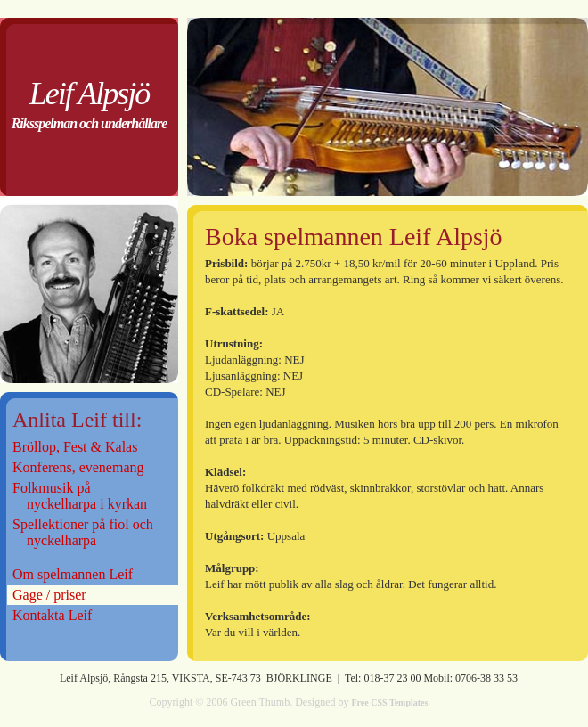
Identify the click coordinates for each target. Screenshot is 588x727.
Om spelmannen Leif (73, 574)
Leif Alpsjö (89, 94)
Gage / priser (49, 595)
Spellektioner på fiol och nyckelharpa (83, 532)
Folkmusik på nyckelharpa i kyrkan (80, 496)
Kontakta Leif (52, 615)
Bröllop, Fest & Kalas (77, 447)
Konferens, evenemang (78, 467)
